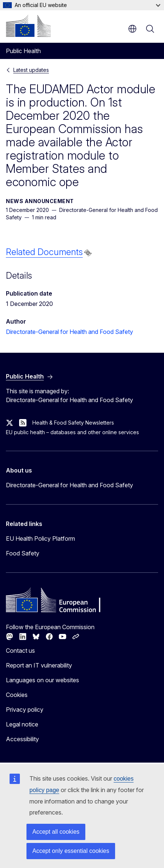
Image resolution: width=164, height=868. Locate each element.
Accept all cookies (56, 832)
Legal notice (22, 724)
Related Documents (44, 252)
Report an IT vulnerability (39, 665)
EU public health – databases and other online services (72, 432)
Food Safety (23, 553)
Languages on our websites (42, 680)
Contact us (20, 651)
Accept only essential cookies (71, 851)
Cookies (17, 695)
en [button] (132, 29)
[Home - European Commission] (28, 26)
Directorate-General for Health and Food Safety (69, 332)
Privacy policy (25, 710)
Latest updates (31, 70)
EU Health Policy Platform (40, 538)
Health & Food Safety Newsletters (73, 423)
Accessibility (22, 739)
